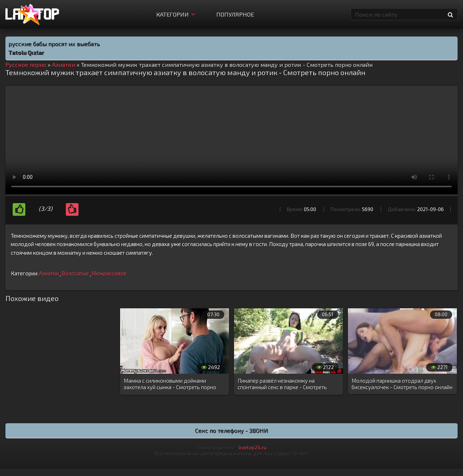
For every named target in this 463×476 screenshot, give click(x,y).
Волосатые (75, 273)
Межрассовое (109, 273)
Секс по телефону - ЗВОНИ (231, 430)
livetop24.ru (253, 447)
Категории (176, 14)
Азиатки (49, 273)
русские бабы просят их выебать (54, 44)
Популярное (235, 14)
